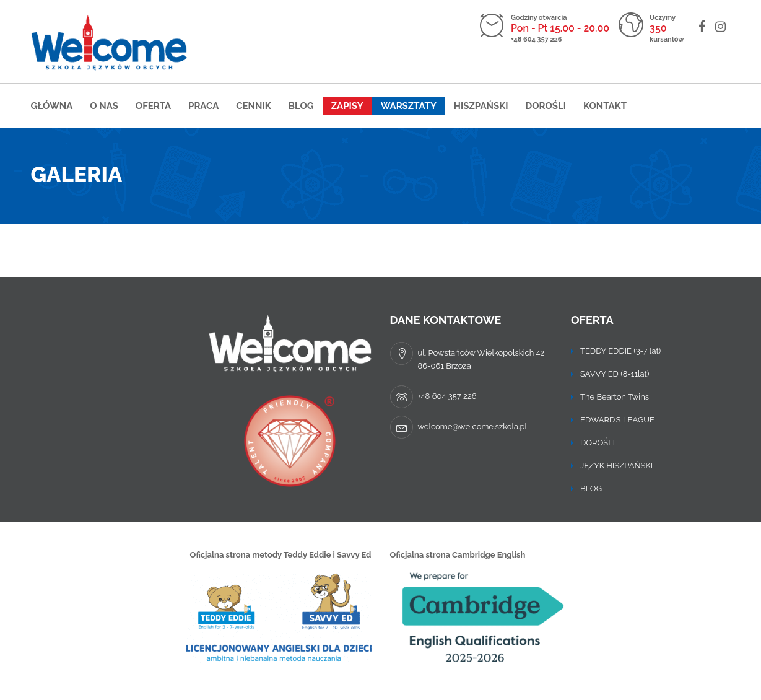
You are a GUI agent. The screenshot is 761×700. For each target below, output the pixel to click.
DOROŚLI (546, 106)
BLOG (591, 488)
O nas (104, 106)
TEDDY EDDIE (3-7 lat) (620, 351)
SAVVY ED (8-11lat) (615, 374)
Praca (203, 106)
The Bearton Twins (615, 397)
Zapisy (347, 106)
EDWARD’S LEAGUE (617, 420)
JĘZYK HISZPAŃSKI (616, 466)
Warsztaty (409, 106)
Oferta (153, 106)
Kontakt (605, 106)
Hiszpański (481, 106)
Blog (301, 106)
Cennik (254, 106)
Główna (52, 106)
